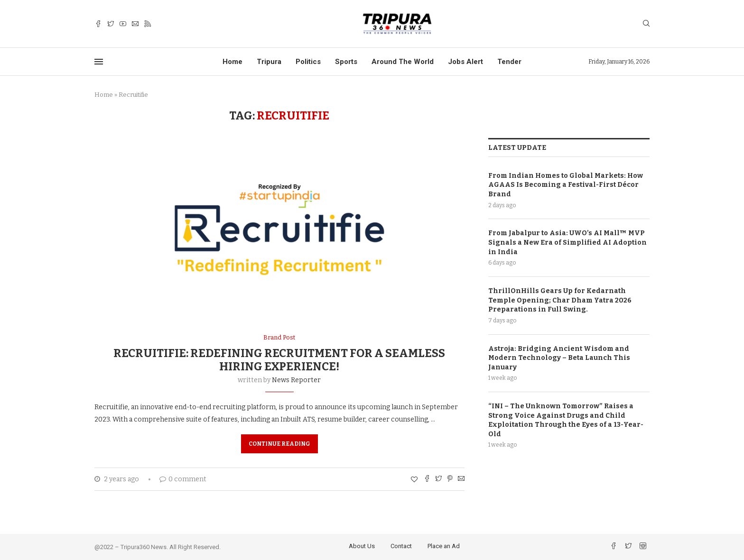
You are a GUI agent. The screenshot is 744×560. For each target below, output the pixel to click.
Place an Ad (444, 546)
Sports (346, 62)
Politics (308, 62)
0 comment (183, 479)
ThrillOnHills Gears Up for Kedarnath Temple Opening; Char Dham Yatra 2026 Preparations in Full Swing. (560, 300)
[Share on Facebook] (427, 479)
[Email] (135, 24)
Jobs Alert (465, 62)
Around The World (403, 62)
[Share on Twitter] (438, 479)
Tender (509, 62)
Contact (401, 546)
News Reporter (296, 380)
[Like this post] (414, 480)
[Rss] (148, 24)
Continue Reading (279, 444)
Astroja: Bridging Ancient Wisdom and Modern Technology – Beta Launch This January (559, 358)
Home (232, 62)
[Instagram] (643, 547)
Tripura (269, 62)
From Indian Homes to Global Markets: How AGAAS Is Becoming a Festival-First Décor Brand (566, 184)
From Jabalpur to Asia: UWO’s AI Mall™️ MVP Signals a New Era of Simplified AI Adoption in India (567, 242)
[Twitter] (111, 24)
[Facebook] (98, 24)
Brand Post (279, 337)
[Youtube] (123, 24)
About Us (362, 546)
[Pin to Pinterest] (450, 479)
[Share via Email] (461, 479)
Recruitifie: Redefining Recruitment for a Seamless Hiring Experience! (279, 360)
